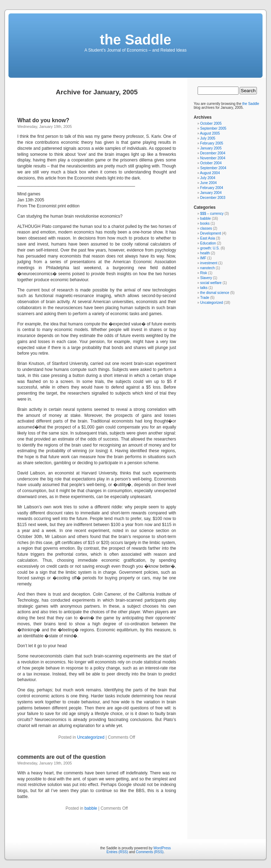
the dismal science (215, 293)
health (205, 253)
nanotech (207, 268)
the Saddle (135, 40)
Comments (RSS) (150, 852)
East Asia (207, 238)
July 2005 (208, 138)
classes (206, 228)
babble (91, 808)
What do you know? (43, 120)
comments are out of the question (61, 757)
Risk (203, 273)
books (205, 223)
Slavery (206, 278)
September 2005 (213, 128)
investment (209, 263)
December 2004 (213, 153)
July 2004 (208, 178)
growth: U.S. (210, 248)
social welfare (211, 283)
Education (208, 243)
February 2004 (212, 188)
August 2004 (210, 173)
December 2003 (213, 198)
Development (210, 233)
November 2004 (213, 158)
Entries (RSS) (117, 852)
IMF (203, 258)
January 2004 (211, 193)
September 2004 (213, 168)
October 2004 (211, 163)
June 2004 (208, 183)
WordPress (162, 848)
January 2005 (211, 148)
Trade (205, 298)
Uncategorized (91, 737)
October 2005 (211, 123)
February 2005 (212, 143)
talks (204, 288)
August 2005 (210, 133)
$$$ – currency (212, 214)
